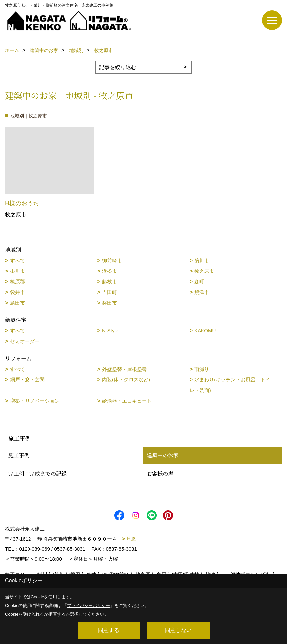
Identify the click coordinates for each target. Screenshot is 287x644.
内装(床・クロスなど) (126, 380)
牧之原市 (204, 271)
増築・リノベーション (35, 401)
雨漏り (202, 369)
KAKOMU (205, 331)
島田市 (17, 303)
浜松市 (110, 271)
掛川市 (17, 271)
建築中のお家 (163, 455)
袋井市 (17, 292)
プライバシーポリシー (88, 605)
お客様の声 (160, 474)
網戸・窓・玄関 (27, 380)
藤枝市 (110, 282)
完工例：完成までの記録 (37, 474)
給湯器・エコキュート (127, 401)
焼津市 (202, 292)
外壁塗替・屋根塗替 (124, 369)
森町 (199, 282)
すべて (17, 260)
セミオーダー (25, 341)
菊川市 (202, 260)
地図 (132, 539)
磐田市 (110, 303)
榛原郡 (17, 282)
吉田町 (110, 292)
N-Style (110, 331)
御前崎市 (112, 260)
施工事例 (19, 455)
